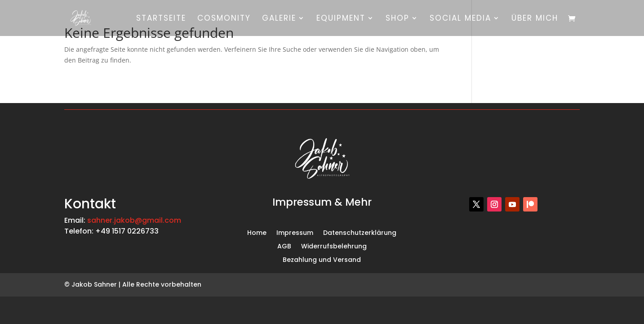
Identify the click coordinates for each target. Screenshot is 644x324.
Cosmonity (224, 19)
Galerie (279, 19)
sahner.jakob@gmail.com (134, 220)
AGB (284, 247)
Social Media (460, 19)
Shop (398, 19)
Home (257, 233)
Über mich (535, 19)
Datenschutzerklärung (360, 233)
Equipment (341, 19)
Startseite (161, 19)
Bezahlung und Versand (322, 260)
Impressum (295, 233)
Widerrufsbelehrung (334, 247)
